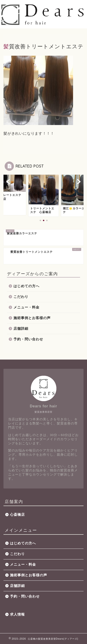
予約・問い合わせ (28, 339)
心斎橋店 (17, 514)
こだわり (21, 297)
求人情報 (17, 614)
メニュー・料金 (26, 307)
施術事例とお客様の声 (32, 318)
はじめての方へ (26, 286)
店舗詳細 (21, 328)
